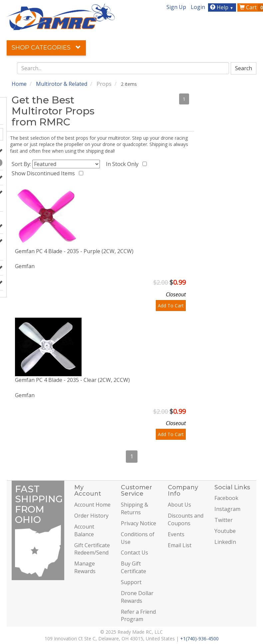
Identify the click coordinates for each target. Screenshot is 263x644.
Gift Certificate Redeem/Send (92, 549)
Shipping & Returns (134, 508)
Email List (180, 545)
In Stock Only (124, 164)
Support (131, 582)
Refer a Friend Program (138, 616)
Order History (91, 516)
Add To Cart (171, 306)
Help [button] (223, 7)
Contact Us (134, 553)
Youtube (225, 531)
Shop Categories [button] (46, 48)
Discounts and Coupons (186, 519)
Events (176, 534)
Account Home (92, 505)
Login (198, 7)
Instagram (227, 509)
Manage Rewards (85, 567)
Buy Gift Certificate (133, 567)
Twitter (224, 520)
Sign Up (176, 7)
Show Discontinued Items (45, 173)
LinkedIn (225, 542)
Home (19, 84)
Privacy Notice (138, 523)
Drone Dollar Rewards (137, 597)
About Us (179, 505)
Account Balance (84, 530)
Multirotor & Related (62, 84)
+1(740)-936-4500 (199, 639)
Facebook (226, 498)
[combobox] (123, 68)
